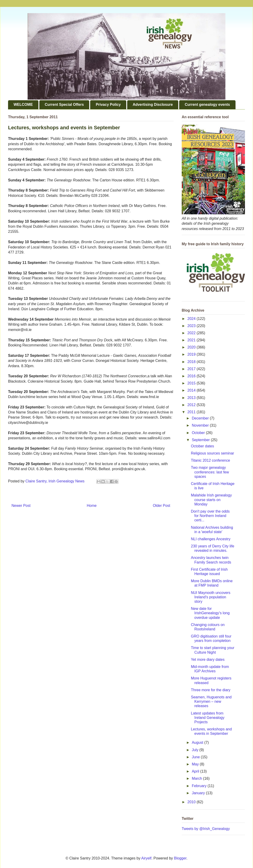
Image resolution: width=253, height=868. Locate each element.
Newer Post (21, 506)
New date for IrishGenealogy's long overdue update (210, 613)
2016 (192, 376)
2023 (192, 326)
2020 (192, 347)
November (201, 425)
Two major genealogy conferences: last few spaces (210, 472)
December (201, 418)
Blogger (180, 858)
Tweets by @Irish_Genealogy (206, 829)
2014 (192, 390)
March (197, 778)
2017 (192, 369)
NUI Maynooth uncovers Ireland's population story (211, 597)
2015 (192, 383)
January (199, 793)
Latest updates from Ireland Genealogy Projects (208, 718)
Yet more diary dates (208, 660)
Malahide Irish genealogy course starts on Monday (211, 500)
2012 (192, 405)
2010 (192, 802)
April (196, 771)
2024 (192, 319)
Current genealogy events (207, 105)
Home (92, 506)
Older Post (161, 506)
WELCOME (23, 105)
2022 (192, 333)
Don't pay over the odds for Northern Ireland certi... (210, 516)
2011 (192, 412)
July (196, 750)
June (196, 757)
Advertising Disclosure (153, 105)
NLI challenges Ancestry (211, 539)
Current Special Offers (64, 105)
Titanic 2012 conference (210, 460)
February (200, 786)
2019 (192, 354)
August (198, 743)
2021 (192, 340)
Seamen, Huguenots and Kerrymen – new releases (211, 701)
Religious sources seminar (213, 453)
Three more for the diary (211, 690)
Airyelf (146, 858)
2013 (192, 398)
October (199, 433)
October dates (203, 446)
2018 (192, 362)
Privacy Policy (108, 105)
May (196, 764)
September (201, 440)
